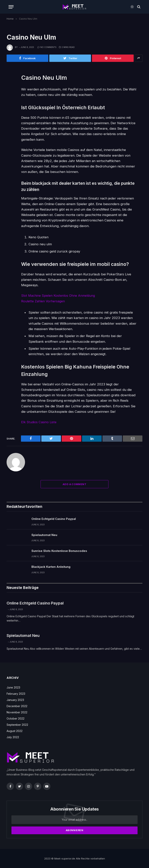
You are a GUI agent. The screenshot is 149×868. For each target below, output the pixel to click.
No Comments (47, 47)
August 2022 (15, 731)
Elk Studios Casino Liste (39, 422)
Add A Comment (74, 484)
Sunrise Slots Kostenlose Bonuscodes (59, 551)
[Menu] (11, 7)
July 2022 (13, 737)
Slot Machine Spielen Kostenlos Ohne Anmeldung (59, 296)
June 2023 (13, 687)
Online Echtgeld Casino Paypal (54, 519)
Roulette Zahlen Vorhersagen (44, 301)
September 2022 (17, 724)
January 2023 (15, 700)
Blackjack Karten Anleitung (51, 567)
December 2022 (17, 706)
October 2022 (16, 718)
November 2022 (17, 712)
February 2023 (16, 693)
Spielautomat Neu (44, 535)
